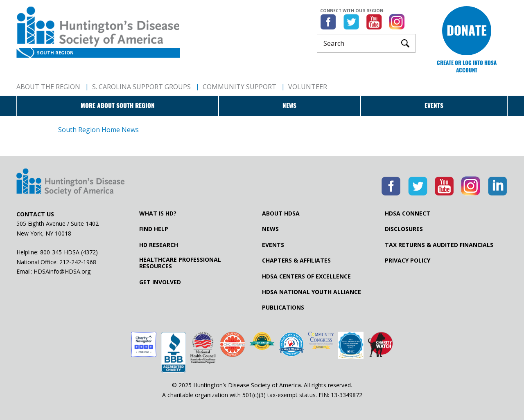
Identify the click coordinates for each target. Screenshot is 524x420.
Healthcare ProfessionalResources (180, 263)
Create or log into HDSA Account (467, 66)
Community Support (239, 87)
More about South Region (118, 106)
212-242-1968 (78, 262)
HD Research (159, 245)
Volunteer (308, 87)
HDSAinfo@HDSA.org (62, 271)
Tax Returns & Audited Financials (439, 245)
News (289, 106)
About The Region (48, 87)
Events (434, 106)
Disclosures (404, 229)
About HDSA (281, 213)
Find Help (154, 229)
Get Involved (160, 282)
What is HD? (158, 213)
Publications (283, 308)
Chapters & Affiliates (296, 261)
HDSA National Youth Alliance (312, 292)
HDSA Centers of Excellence (306, 276)
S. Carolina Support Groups (141, 87)
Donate (467, 30)
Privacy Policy (408, 261)
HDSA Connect (408, 213)
